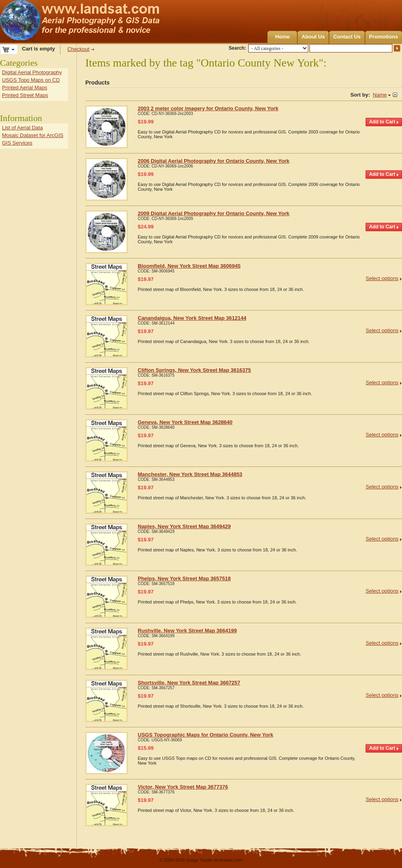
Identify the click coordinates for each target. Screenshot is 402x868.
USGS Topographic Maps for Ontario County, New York (206, 735)
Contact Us (347, 37)
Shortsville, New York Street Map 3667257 (189, 683)
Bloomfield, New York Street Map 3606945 (189, 266)
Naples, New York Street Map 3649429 (184, 526)
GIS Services (17, 143)
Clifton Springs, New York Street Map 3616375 (194, 370)
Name (380, 95)
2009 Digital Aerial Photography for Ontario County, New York (214, 213)
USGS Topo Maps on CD (31, 80)
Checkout (78, 49)
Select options (382, 278)
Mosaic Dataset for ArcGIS (33, 135)
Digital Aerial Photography (32, 72)
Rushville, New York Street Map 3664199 (187, 631)
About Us (313, 37)
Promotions (384, 37)
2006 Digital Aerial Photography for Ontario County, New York (214, 161)
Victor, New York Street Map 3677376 (183, 787)
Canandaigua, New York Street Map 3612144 (192, 318)
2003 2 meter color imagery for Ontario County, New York (208, 108)
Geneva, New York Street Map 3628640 (185, 422)
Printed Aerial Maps (25, 88)
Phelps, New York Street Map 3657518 (184, 578)
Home (282, 37)
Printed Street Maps (25, 95)
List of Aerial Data (22, 128)
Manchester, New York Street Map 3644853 (190, 474)
